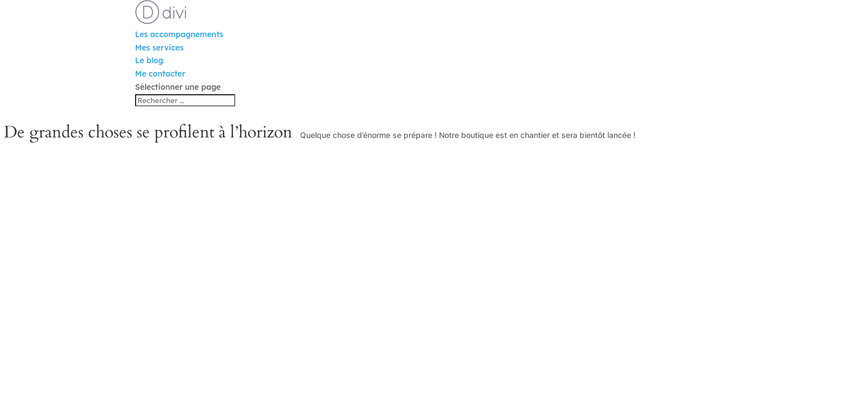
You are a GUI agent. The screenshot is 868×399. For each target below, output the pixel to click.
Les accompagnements (179, 34)
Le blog (149, 60)
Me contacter (160, 74)
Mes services (159, 48)
